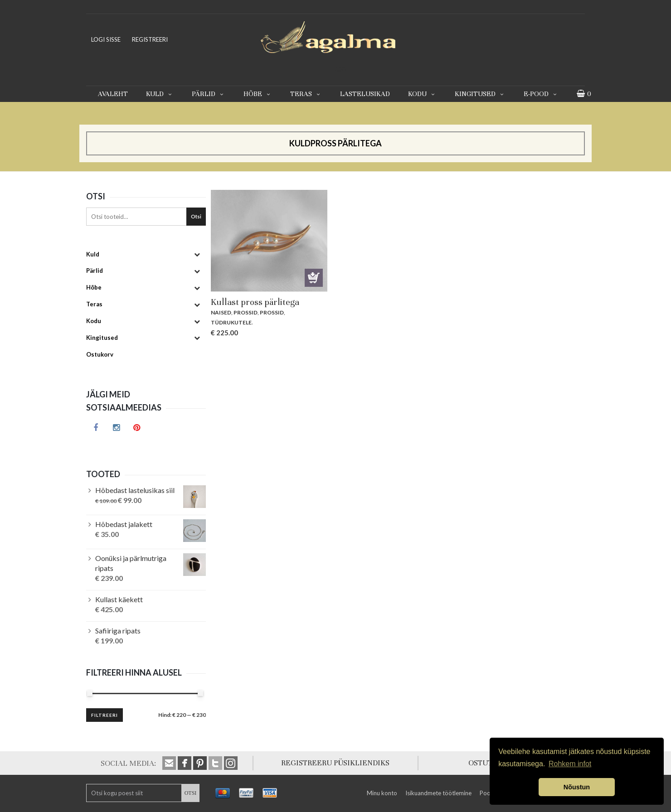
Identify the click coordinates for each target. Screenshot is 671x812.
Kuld (160, 94)
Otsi (196, 216)
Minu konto (382, 793)
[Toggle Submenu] (197, 254)
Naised (221, 312)
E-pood (541, 94)
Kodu (422, 94)
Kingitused (480, 94)
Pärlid (209, 94)
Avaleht (113, 94)
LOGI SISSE (106, 39)
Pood (487, 793)
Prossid (246, 312)
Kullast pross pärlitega (255, 302)
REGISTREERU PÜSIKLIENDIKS (335, 763)
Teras (306, 94)
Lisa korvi (314, 278)
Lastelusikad (365, 94)
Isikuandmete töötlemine (438, 793)
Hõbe (258, 94)
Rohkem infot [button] (570, 764)
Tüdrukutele (231, 322)
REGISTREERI (150, 39)
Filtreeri (105, 715)
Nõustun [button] (577, 787)
